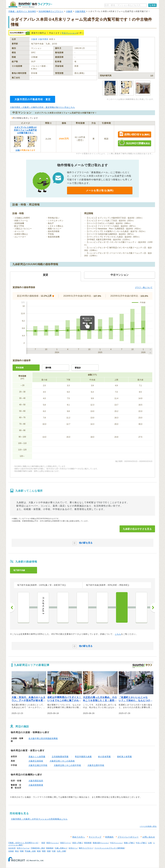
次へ (153, 608)
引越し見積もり (61, 848)
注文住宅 (12, 848)
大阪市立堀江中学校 (38, 765)
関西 (44, 851)
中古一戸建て (141, 843)
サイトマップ (95, 837)
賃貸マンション (53, 843)
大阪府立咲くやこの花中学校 (67, 765)
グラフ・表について (144, 287)
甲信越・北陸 (30, 851)
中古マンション (69, 33)
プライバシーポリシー (128, 837)
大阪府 (69, 11)
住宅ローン (73, 848)
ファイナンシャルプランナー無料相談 (109, 848)
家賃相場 (88, 843)
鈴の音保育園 (104, 757)
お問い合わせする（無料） (134, 134)
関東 (22, 851)
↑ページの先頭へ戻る (148, 826)
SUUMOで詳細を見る (134, 143)
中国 (54, 851)
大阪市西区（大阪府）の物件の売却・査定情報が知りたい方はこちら (42, 107)
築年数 (48, 368)
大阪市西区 (80, 11)
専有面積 (20, 368)
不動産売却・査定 (38, 848)
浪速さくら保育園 (37, 757)
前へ (12, 608)
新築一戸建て (129, 843)
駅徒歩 (78, 368)
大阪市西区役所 (36, 781)
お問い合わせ (149, 837)
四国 (49, 851)
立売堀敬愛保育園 (60, 757)
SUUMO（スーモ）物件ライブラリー (30, 5)
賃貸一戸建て (78, 843)
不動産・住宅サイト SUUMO (22, 11)
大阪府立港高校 (36, 761)
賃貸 (43, 843)
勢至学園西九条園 (83, 757)
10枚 (18, 150)
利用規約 (109, 837)
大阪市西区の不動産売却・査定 (33, 99)
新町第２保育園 (124, 757)
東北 (17, 851)
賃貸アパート (66, 843)
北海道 (11, 851)
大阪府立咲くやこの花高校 (62, 761)
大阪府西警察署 (36, 785)
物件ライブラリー (86, 848)
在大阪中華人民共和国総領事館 (43, 738)
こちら (118, 634)
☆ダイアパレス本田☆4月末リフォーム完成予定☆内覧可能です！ (25, 130)
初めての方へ (79, 837)
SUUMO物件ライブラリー (51, 11)
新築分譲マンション (101, 843)
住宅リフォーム (23, 848)
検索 (154, 5)
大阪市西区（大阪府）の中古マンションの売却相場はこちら (39, 819)
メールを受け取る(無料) (100, 190)
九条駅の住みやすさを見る (137, 529)
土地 (150, 843)
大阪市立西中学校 (96, 765)
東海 (39, 851)
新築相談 (50, 848)
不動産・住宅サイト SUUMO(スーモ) (23, 843)
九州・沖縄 (61, 851)
